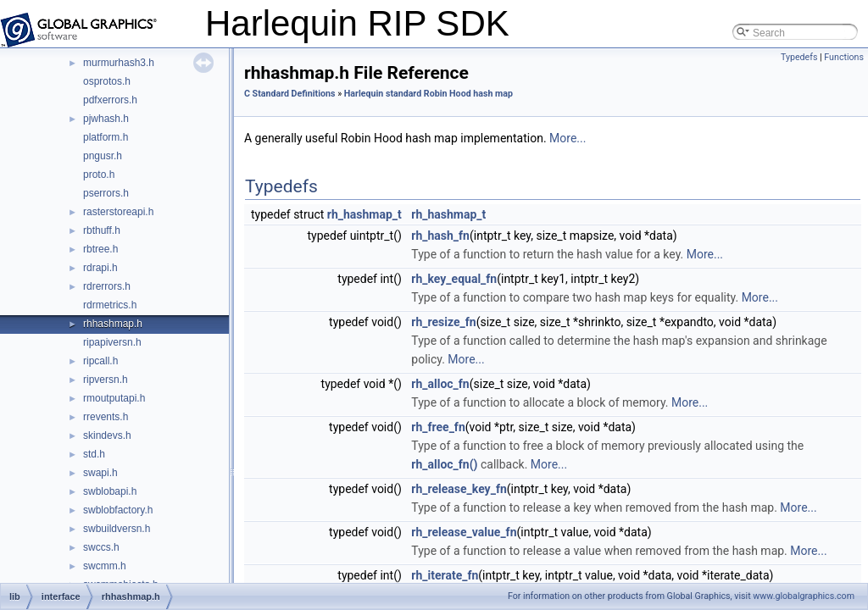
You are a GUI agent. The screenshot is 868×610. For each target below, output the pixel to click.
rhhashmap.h (113, 324)
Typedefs (799, 57)
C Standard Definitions (289, 94)
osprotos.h (107, 81)
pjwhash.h (106, 119)
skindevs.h (107, 435)
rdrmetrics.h (110, 305)
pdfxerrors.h (110, 100)
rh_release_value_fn (464, 532)
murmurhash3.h (119, 63)
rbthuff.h (102, 230)
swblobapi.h (110, 491)
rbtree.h (100, 249)
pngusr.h (103, 156)
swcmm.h (105, 566)
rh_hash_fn (440, 236)
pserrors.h (106, 193)
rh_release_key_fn (459, 489)
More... (568, 138)
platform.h (106, 137)
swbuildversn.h (117, 529)
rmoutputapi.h (114, 398)
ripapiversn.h (112, 342)
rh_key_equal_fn (454, 279)
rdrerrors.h (107, 286)
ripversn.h (106, 380)
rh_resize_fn (443, 322)
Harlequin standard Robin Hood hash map (428, 94)
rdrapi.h (100, 268)
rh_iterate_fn (445, 575)
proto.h (99, 175)
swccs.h (101, 547)
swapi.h (100, 473)
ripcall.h (100, 361)
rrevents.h (106, 417)
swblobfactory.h (118, 510)
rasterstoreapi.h (118, 212)
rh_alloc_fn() (444, 464)
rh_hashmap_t (364, 214)
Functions (844, 57)
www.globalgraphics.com (804, 596)
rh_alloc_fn (440, 384)
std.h (94, 454)
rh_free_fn (438, 427)
